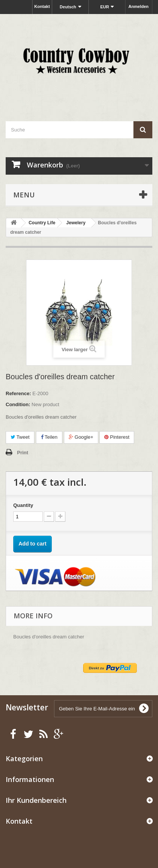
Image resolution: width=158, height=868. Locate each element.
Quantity (23, 505)
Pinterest (117, 437)
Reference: (18, 393)
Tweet (20, 437)
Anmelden (139, 6)
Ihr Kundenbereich (36, 800)
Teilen (49, 437)
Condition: (18, 404)
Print (23, 453)
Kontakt (42, 6)
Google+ (81, 437)
